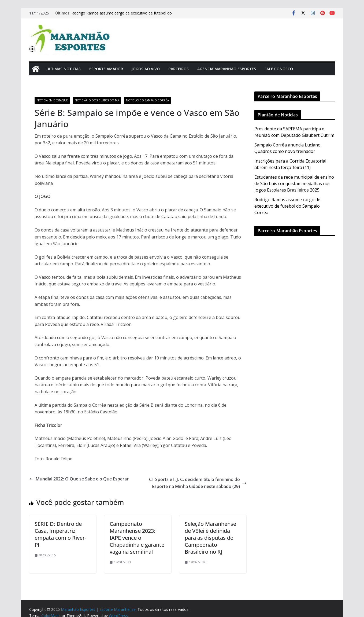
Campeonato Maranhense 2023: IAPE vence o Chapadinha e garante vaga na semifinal (137, 538)
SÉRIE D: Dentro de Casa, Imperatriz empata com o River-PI (60, 534)
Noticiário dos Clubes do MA (97, 100)
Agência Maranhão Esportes (227, 69)
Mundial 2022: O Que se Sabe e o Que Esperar (79, 479)
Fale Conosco (279, 69)
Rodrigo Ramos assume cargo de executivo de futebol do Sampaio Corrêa (287, 206)
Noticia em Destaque (52, 100)
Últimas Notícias (64, 69)
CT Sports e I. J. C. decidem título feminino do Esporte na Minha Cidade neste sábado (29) (198, 483)
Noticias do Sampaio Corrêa (147, 100)
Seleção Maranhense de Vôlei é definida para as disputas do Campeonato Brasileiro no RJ (210, 538)
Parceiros (179, 69)
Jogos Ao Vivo (146, 69)
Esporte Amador (106, 69)
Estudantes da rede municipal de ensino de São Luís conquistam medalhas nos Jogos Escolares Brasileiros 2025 (294, 183)
